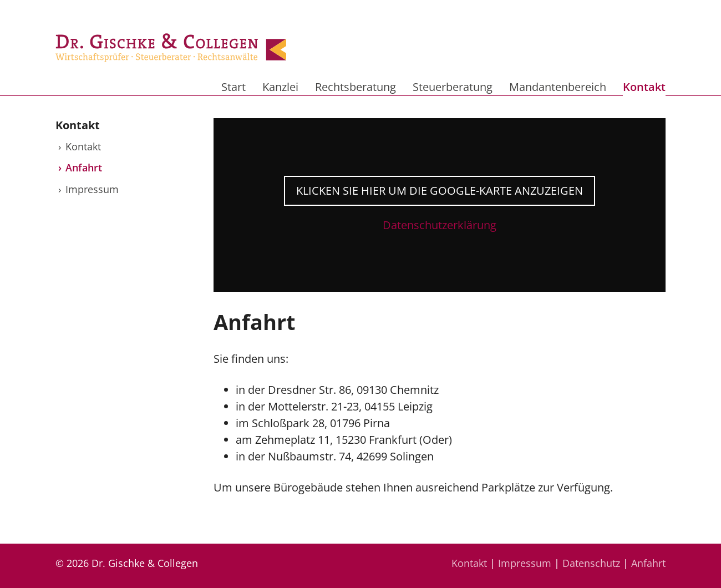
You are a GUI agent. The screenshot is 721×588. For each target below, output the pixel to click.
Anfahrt (84, 168)
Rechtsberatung (356, 87)
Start (233, 87)
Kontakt (644, 87)
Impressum (92, 189)
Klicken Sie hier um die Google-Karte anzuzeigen (440, 191)
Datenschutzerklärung (440, 225)
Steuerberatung (453, 87)
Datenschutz (591, 563)
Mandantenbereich (558, 87)
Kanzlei (280, 87)
